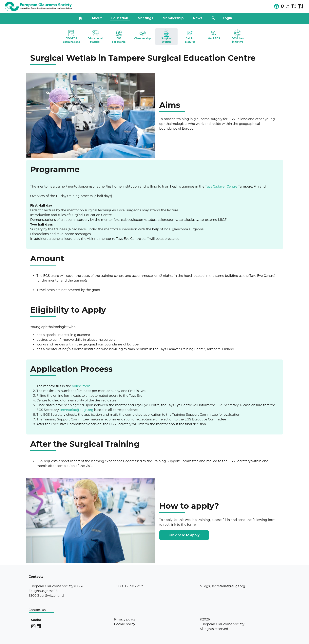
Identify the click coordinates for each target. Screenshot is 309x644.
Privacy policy (125, 619)
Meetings (145, 18)
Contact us (37, 610)
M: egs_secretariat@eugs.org (222, 586)
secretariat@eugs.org (77, 410)
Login (227, 18)
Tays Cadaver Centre (221, 186)
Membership (173, 18)
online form (81, 386)
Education (120, 18)
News (198, 18)
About (97, 18)
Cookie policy (125, 624)
